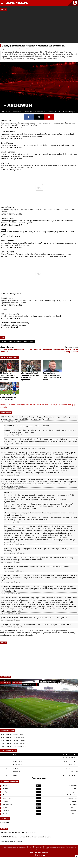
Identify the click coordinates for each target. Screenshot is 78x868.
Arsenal (4, 342)
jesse (6, 549)
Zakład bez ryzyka (45, 837)
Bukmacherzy (31, 837)
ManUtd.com (23, 832)
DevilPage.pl (49, 631)
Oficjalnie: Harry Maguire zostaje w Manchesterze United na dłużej (10, 373)
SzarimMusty (9, 439)
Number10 (5, 448)
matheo (19, 49)
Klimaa (3, 575)
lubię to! (18, 422)
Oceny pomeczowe (15, 342)
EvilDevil (4, 417)
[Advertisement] (39, 26)
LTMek (7, 493)
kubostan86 (5, 479)
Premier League (29, 342)
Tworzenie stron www (13, 841)
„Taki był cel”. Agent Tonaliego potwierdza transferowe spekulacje (31, 373)
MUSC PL (33, 832)
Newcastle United (18, 837)
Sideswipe (8, 426)
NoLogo (4, 587)
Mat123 (3, 557)
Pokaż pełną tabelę (39, 778)
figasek (3, 618)
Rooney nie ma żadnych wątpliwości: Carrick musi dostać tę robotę (52, 373)
